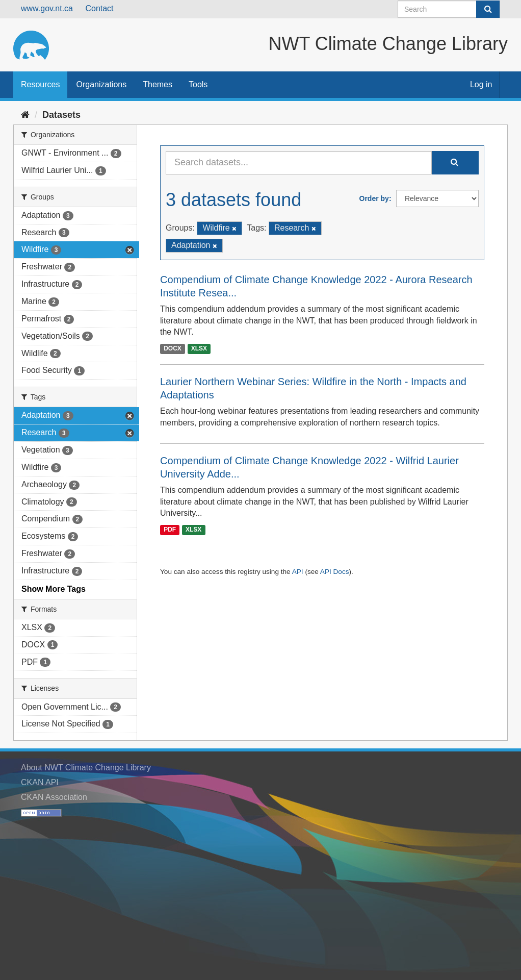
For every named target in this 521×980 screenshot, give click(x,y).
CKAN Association (54, 797)
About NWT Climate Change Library (86, 768)
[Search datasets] (449, 9)
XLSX (199, 348)
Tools (198, 84)
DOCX (173, 348)
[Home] (25, 115)
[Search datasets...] (299, 163)
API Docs (335, 572)
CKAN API (40, 782)
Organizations (101, 84)
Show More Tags (54, 589)
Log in (481, 84)
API (298, 572)
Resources (40, 84)
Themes (158, 84)
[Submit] (488, 9)
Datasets (61, 115)
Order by (374, 198)
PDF (170, 530)
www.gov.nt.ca (47, 8)
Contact (99, 8)
